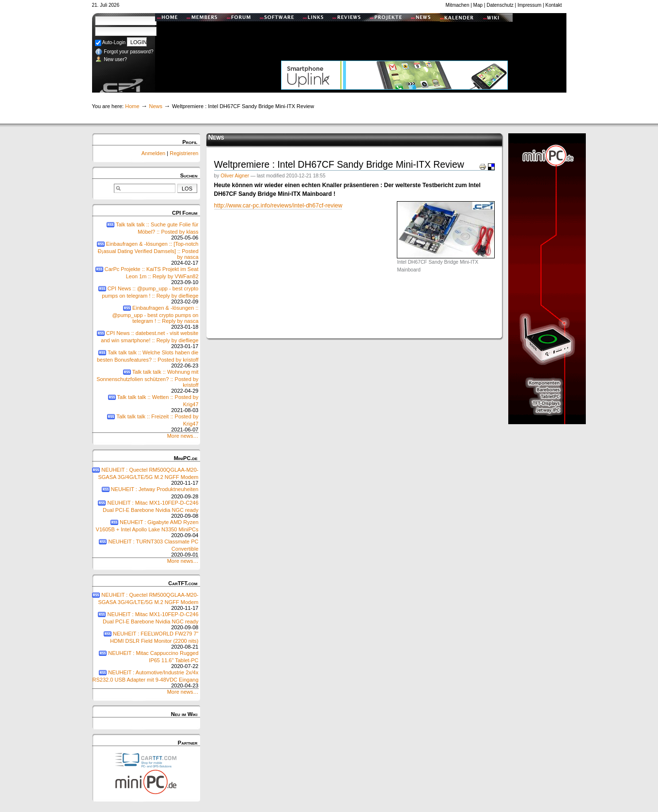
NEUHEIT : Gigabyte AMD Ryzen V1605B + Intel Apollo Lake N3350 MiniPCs (145, 529)
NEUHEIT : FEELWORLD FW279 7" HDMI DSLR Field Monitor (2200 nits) (145, 640)
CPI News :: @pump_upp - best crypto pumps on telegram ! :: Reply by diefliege (145, 295)
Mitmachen (458, 5)
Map (478, 5)
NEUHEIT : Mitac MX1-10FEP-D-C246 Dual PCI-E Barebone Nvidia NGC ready (145, 509)
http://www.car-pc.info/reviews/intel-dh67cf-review (278, 206)
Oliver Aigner (235, 176)
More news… (183, 436)
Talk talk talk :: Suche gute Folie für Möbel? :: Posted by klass (145, 231)
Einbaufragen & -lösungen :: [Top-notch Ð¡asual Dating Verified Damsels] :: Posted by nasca (145, 253)
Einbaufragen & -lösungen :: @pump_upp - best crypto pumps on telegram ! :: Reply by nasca (145, 317)
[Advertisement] (394, 36)
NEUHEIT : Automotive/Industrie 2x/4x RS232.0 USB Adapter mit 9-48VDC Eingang (145, 679)
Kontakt (554, 5)
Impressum (529, 5)
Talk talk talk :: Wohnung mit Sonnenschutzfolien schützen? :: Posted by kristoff (145, 381)
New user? (111, 59)
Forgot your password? (124, 52)
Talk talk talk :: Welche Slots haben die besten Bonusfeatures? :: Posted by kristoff (145, 359)
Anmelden (154, 153)
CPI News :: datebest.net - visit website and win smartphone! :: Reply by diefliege (145, 340)
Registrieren (184, 153)
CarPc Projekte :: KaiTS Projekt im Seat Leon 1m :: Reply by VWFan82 (145, 276)
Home (132, 106)
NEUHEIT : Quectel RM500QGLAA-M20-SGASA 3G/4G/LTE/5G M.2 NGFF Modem (145, 476)
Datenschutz (500, 5)
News (156, 106)
